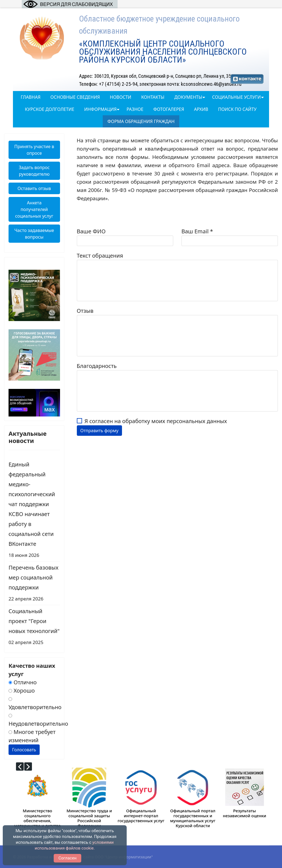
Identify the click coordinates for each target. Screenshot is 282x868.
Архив (201, 109)
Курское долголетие (49, 109)
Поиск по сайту (237, 109)
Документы (188, 97)
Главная (31, 97)
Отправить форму (100, 431)
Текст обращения (100, 256)
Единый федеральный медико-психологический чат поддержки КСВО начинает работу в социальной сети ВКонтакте (34, 510)
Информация (101, 109)
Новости (121, 97)
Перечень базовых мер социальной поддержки (34, 584)
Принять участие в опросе (34, 150)
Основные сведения (75, 97)
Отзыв (85, 311)
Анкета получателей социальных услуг (34, 209)
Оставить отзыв (34, 188)
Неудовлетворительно (38, 721)
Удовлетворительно (35, 704)
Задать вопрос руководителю (34, 171)
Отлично (23, 682)
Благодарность (97, 366)
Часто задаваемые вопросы (34, 234)
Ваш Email (197, 231)
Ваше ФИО (91, 231)
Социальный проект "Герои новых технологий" (34, 627)
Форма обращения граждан (141, 121)
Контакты (153, 97)
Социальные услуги (236, 97)
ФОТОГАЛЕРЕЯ (169, 109)
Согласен (67, 858)
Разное (135, 109)
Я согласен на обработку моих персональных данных (156, 421)
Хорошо (22, 691)
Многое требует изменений (32, 736)
